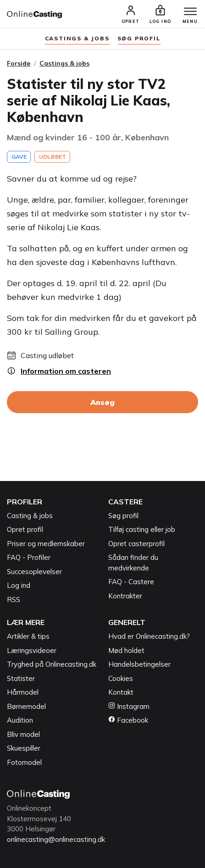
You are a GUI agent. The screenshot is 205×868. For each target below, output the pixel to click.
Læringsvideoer (32, 650)
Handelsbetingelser (139, 664)
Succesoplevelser (34, 572)
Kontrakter (125, 596)
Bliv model (23, 734)
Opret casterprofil (136, 544)
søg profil (139, 38)
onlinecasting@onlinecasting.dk (56, 839)
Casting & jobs (30, 516)
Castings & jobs (77, 38)
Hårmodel (23, 692)
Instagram (129, 706)
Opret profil (25, 529)
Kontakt (121, 692)
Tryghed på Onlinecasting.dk (52, 664)
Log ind (19, 585)
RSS (14, 600)
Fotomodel (24, 762)
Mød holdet (126, 650)
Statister (21, 678)
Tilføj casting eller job (142, 529)
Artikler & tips (28, 636)
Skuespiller (24, 748)
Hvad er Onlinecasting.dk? (149, 636)
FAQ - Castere (131, 582)
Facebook (128, 720)
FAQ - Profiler (29, 557)
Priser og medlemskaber (46, 544)
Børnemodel (26, 706)
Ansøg (102, 402)
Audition (20, 720)
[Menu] (190, 12)
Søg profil (123, 516)
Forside (19, 63)
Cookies (121, 678)
